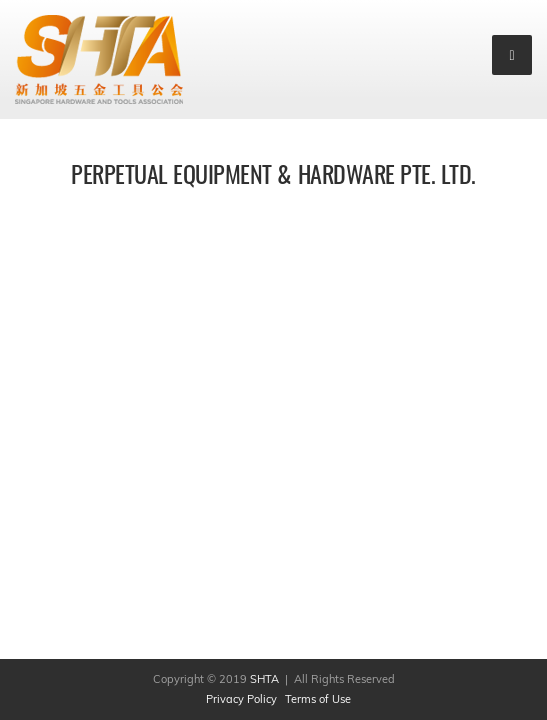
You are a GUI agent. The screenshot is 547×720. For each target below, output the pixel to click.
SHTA (266, 679)
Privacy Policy (241, 699)
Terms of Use (318, 699)
